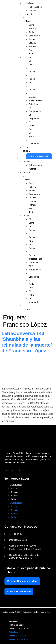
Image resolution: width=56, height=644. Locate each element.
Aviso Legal (14, 621)
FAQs (13, 499)
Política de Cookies (17, 625)
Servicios (15, 492)
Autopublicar (16, 485)
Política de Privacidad (18, 628)
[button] (18, 156)
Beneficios (15, 496)
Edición (14, 488)
